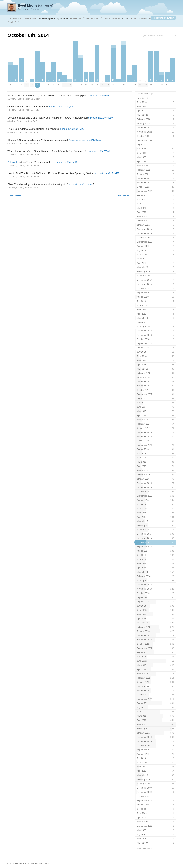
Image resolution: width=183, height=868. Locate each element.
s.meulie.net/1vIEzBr (99, 95)
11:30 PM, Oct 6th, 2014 (19, 99)
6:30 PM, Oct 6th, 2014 (18, 132)
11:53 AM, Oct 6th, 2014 (19, 165)
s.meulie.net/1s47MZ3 (72, 129)
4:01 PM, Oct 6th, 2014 (18, 143)
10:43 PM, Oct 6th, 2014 (19, 110)
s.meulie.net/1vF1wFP (107, 173)
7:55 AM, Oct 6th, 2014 (18, 188)
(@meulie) (36, 5)
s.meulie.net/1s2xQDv (61, 107)
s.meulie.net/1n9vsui (90, 140)
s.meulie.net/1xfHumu (81, 184)
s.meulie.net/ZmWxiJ (98, 151)
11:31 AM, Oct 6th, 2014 (19, 177)
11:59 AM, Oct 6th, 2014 (19, 154)
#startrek (73, 140)
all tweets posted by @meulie (54, 18)
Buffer (37, 99)
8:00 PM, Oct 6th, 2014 (18, 121)
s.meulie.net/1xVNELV (101, 118)
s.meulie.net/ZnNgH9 (65, 162)
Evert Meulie (21, 864)
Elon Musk (126, 18)
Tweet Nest (44, 864)
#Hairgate (13, 162)
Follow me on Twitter (163, 18)
